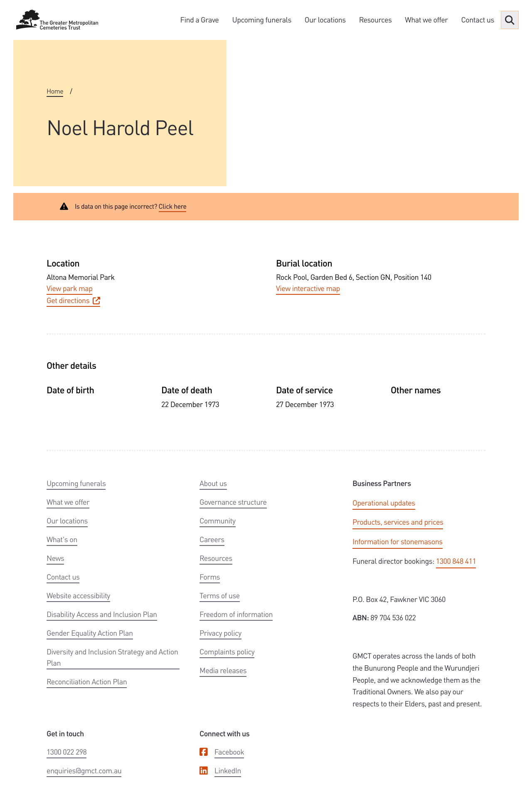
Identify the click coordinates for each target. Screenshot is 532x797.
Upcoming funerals (261, 20)
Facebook (229, 752)
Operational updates (384, 503)
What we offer (426, 20)
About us (213, 483)
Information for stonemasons (398, 542)
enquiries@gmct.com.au (84, 771)
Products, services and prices (398, 522)
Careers (212, 539)
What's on (62, 539)
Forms (210, 577)
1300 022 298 (66, 752)
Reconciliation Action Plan (87, 682)
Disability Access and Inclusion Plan (102, 614)
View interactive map (308, 288)
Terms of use (220, 596)
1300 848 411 (456, 561)
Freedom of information (236, 614)
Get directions (73, 300)
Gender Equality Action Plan (90, 633)
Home (55, 91)
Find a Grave (200, 20)
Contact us (477, 20)
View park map (69, 288)
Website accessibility (78, 596)
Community (218, 521)
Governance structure (233, 502)
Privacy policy (220, 633)
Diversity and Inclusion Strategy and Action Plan (112, 657)
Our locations (325, 20)
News (55, 558)
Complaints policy (227, 652)
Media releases (223, 670)
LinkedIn (228, 771)
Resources (376, 20)
